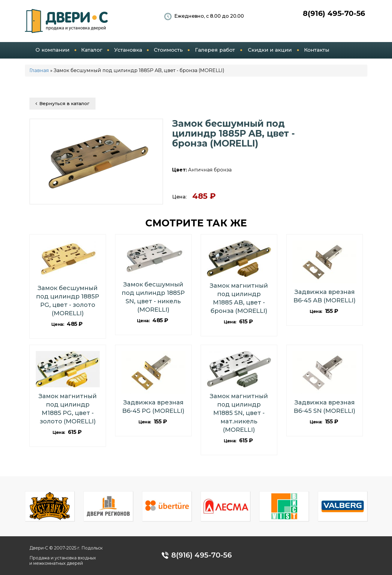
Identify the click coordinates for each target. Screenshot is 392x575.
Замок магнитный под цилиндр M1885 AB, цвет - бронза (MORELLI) (239, 298)
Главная (39, 70)
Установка (128, 50)
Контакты (317, 50)
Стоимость (168, 50)
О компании (52, 50)
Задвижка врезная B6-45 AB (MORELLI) (325, 296)
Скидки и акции (270, 50)
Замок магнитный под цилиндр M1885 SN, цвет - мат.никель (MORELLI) (239, 413)
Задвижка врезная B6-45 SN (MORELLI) (325, 407)
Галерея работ (215, 50)
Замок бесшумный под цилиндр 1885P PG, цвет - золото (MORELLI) (68, 301)
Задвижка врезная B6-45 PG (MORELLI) (153, 407)
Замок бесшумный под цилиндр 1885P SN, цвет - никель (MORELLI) (153, 297)
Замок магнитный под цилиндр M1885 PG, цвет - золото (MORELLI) (68, 409)
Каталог (92, 50)
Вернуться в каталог (62, 103)
